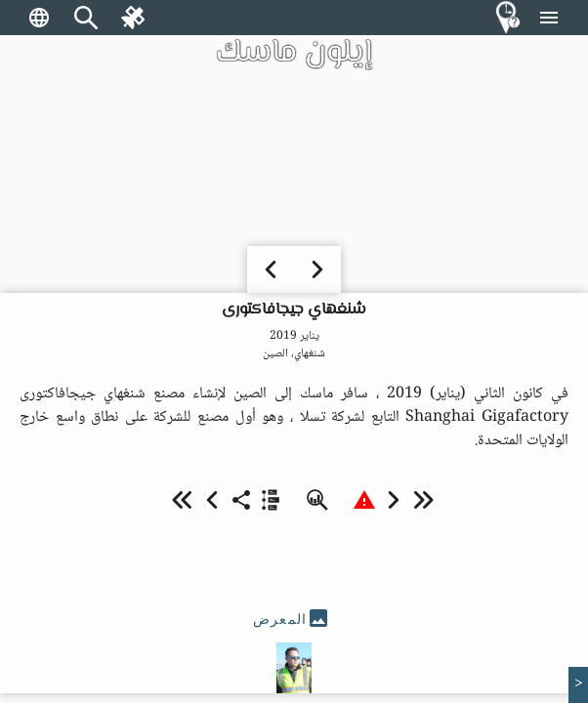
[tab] (294, 619)
